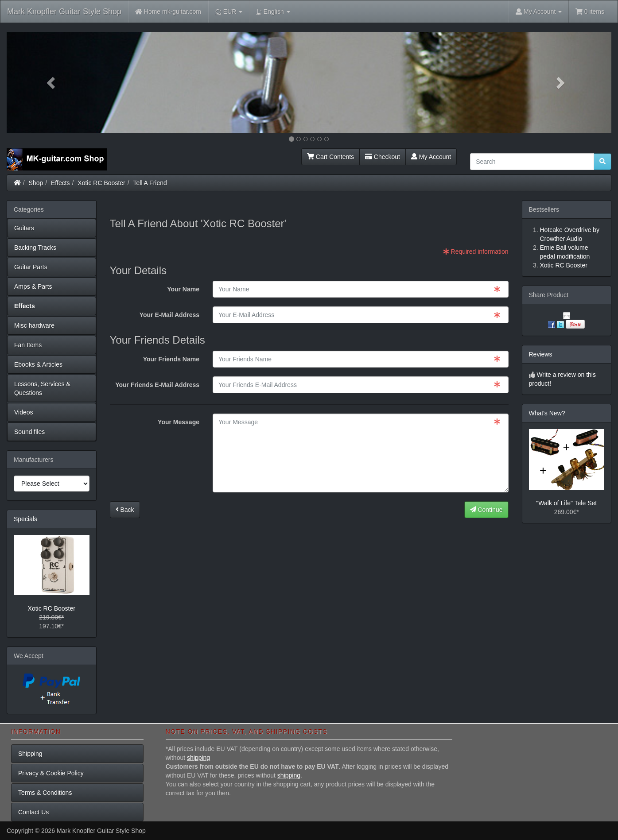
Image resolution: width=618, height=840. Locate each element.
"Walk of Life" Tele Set (566, 503)
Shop (36, 183)
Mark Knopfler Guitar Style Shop (64, 12)
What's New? (547, 413)
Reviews (541, 354)
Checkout (383, 157)
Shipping (30, 754)
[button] (52, 82)
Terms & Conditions (45, 793)
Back (125, 510)
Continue (486, 510)
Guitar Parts (31, 267)
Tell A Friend (150, 183)
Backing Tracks (35, 248)
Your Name (183, 289)
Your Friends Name (171, 359)
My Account (431, 157)
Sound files (29, 432)
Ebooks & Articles (38, 364)
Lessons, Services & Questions (42, 388)
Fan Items (28, 345)
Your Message (179, 422)
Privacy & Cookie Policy (51, 773)
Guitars (24, 228)
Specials (25, 519)
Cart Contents (330, 157)
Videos (24, 412)
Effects (60, 183)
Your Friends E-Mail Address (157, 385)
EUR (229, 12)
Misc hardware (34, 325)
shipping (198, 758)
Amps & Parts (33, 286)
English (273, 12)
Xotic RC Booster (101, 183)
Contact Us (33, 812)
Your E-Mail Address (169, 315)
